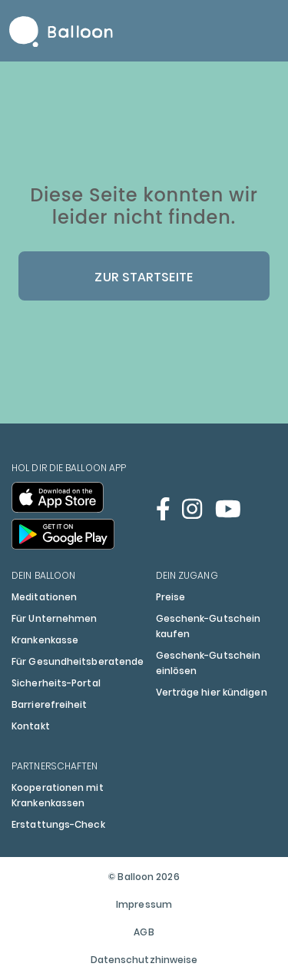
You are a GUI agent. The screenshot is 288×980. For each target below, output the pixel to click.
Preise (171, 597)
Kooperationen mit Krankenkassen (58, 795)
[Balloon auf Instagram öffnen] (192, 509)
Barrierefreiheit (50, 704)
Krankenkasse (45, 640)
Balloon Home (61, 32)
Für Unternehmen (55, 618)
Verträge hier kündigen (212, 692)
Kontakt (31, 726)
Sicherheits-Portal (56, 683)
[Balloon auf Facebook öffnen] (163, 509)
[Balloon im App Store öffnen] (58, 497)
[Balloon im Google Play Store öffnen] (63, 534)
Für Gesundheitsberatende (78, 661)
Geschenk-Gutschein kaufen (209, 626)
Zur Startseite (144, 277)
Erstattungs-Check (58, 824)
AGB (144, 932)
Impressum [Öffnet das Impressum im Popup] (144, 904)
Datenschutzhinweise (144, 960)
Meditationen (44, 597)
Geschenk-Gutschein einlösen (209, 663)
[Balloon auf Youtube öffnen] (228, 509)
